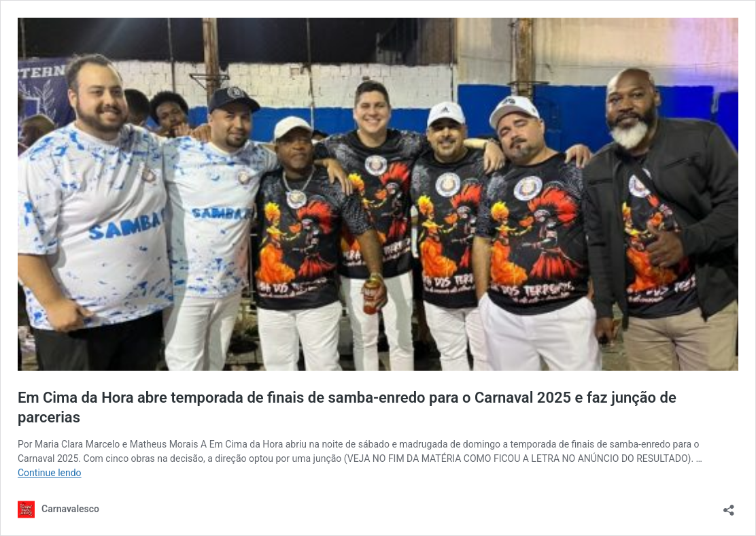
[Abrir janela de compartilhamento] (729, 506)
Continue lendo (50, 473)
